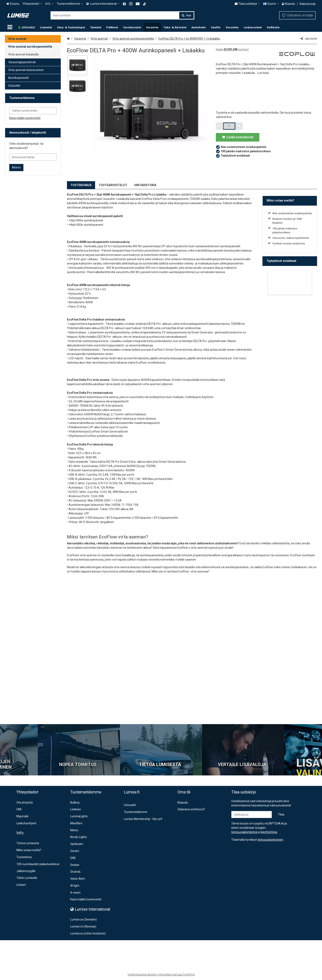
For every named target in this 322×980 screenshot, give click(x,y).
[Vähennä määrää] (220, 126)
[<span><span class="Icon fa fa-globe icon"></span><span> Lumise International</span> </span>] (103, 4)
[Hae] (186, 15)
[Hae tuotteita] (122, 15)
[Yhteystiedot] (32, 4)
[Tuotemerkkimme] (70, 4)
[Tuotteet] (10, 27)
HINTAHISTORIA (145, 185)
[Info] (49, 4)
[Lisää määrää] (239, 126)
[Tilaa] (281, 815)
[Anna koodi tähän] (33, 157)
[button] (263, 73)
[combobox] (122, 15)
